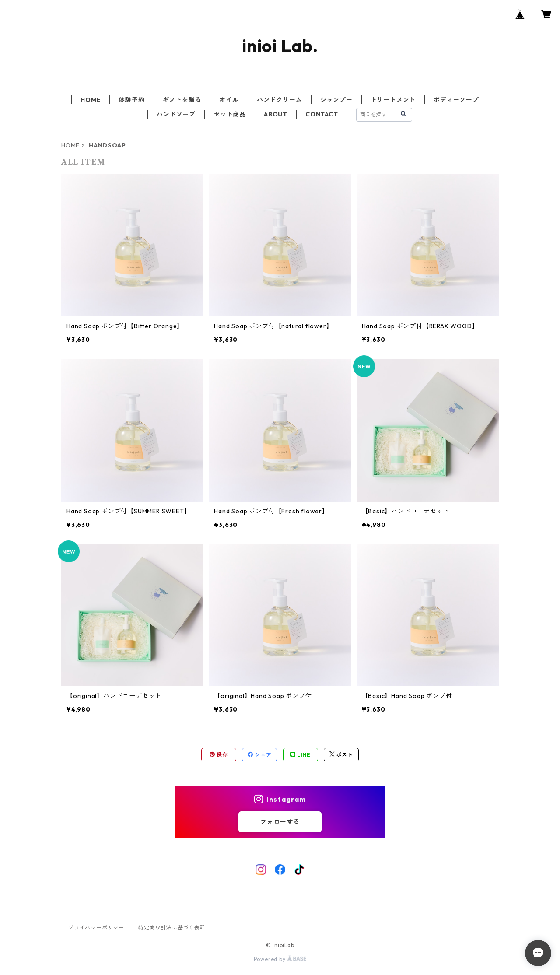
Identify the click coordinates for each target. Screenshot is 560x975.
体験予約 (131, 100)
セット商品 (230, 114)
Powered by (280, 959)
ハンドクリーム (280, 100)
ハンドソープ (176, 114)
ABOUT (276, 114)
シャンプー (336, 100)
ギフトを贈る (182, 100)
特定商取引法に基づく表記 (172, 928)
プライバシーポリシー (96, 928)
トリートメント (393, 100)
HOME (91, 100)
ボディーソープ (456, 100)
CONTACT (322, 114)
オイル (229, 100)
